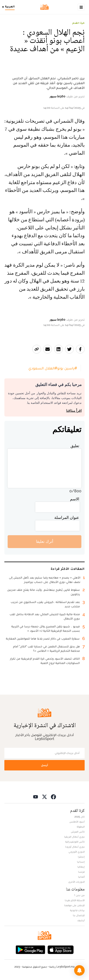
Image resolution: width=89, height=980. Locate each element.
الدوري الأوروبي (77, 852)
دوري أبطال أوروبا (75, 847)
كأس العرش (78, 832)
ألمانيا (81, 877)
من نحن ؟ (79, 895)
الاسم (75, 499)
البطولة (81, 827)
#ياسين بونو (67, 368)
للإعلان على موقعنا (74, 905)
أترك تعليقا (45, 541)
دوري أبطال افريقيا (74, 837)
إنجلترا (81, 857)
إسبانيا (81, 862)
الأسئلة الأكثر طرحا (75, 900)
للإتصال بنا (79, 915)
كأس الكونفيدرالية (75, 842)
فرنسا (81, 872)
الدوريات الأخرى (76, 882)
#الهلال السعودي (43, 368)
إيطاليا (81, 867)
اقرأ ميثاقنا (74, 411)
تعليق (75, 446)
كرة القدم (79, 23)
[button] (79, 970)
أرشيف (81, 920)
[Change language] (9, 7)
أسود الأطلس (77, 822)
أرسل (44, 765)
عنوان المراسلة (67, 517)
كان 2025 (80, 817)
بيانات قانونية (77, 910)
